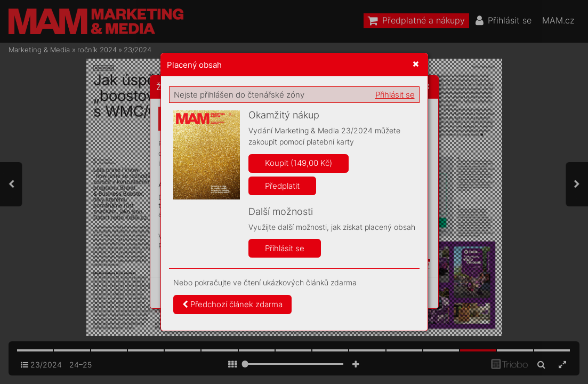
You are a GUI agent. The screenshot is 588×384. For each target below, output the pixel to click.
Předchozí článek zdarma (232, 304)
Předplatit (282, 186)
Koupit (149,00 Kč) (299, 163)
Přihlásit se (395, 95)
